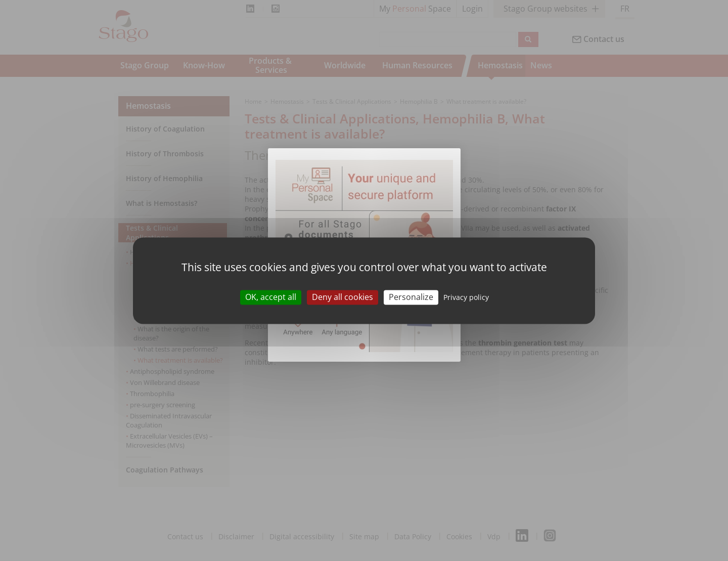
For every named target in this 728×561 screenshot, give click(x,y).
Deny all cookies (343, 297)
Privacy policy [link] (466, 297)
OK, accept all (271, 297)
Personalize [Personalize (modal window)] (411, 297)
